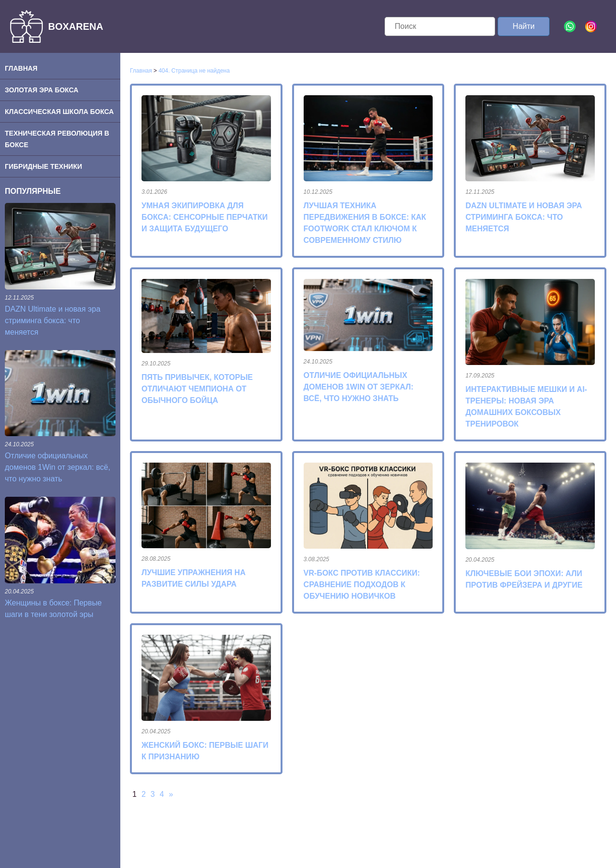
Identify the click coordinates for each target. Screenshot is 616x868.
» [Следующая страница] (171, 794)
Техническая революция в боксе (57, 139)
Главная (21, 68)
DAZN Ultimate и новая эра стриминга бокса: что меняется (53, 321)
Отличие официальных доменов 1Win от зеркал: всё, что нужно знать (58, 467)
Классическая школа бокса (59, 112)
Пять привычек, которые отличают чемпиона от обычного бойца (197, 389)
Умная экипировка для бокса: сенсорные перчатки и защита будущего (205, 217)
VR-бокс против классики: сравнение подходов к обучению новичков (362, 585)
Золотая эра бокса (42, 90)
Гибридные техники (44, 166)
